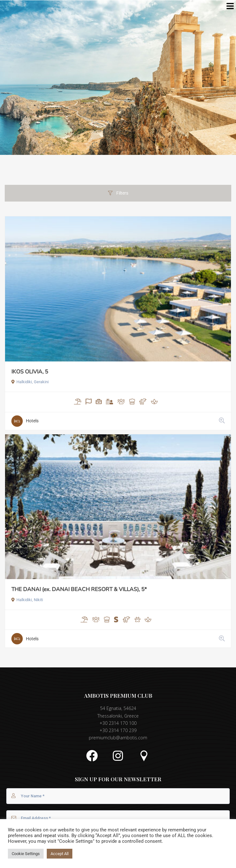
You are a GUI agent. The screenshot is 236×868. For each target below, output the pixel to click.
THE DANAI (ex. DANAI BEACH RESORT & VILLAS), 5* (79, 589)
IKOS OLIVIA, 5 (30, 372)
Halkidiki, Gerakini (30, 382)
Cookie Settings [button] (26, 854)
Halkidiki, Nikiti (27, 600)
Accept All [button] (60, 854)
